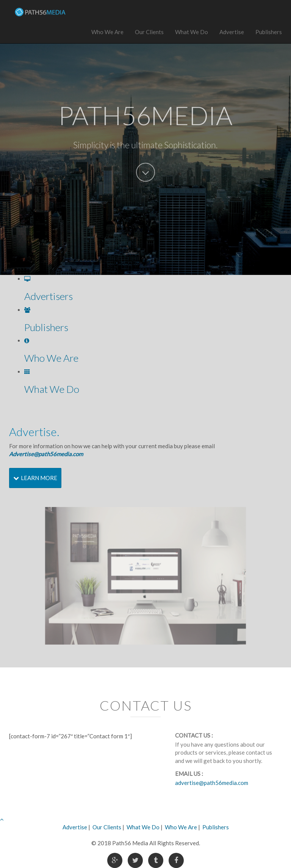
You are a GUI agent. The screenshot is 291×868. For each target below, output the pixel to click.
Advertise (232, 32)
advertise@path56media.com (212, 783)
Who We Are (107, 32)
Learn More (35, 478)
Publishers (269, 32)
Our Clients (149, 32)
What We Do (192, 32)
